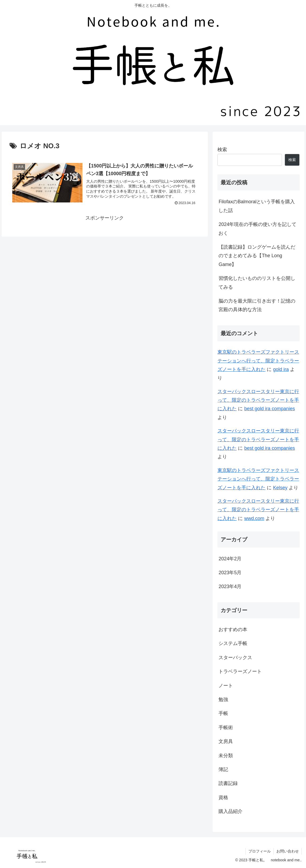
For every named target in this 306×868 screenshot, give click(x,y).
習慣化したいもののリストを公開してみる (257, 283)
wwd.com (254, 518)
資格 (223, 797)
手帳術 (226, 728)
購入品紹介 (231, 811)
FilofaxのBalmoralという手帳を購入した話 (257, 206)
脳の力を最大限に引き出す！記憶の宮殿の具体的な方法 (257, 305)
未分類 (226, 756)
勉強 (223, 699)
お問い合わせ (288, 851)
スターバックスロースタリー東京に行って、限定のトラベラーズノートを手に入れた (258, 400)
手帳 (223, 713)
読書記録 (228, 783)
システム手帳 (233, 643)
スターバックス (235, 658)
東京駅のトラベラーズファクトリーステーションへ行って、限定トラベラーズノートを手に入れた (258, 361)
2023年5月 (230, 573)
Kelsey (280, 488)
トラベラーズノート (240, 671)
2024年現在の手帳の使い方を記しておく (257, 229)
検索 (222, 150)
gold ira (281, 369)
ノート (226, 686)
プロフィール (260, 851)
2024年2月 (230, 559)
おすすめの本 (233, 630)
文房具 (226, 741)
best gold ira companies (269, 409)
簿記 (223, 769)
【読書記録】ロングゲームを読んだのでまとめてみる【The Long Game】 (257, 256)
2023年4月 (230, 587)
